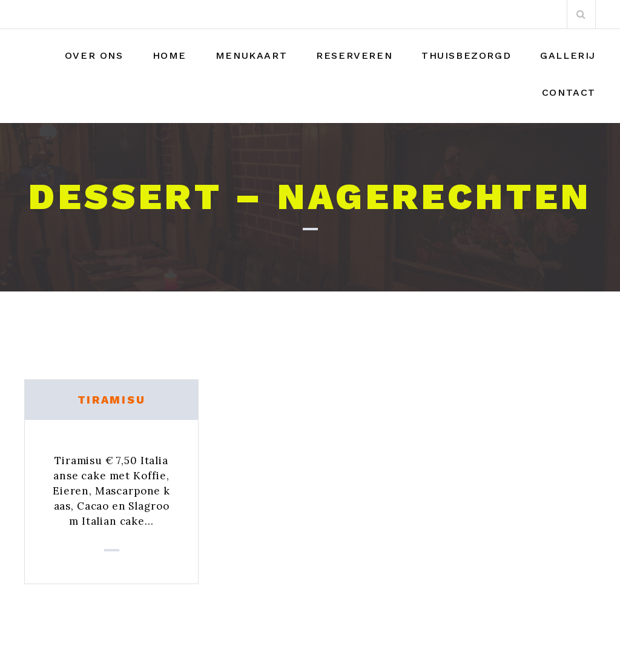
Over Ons (94, 55)
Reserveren (354, 55)
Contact (569, 92)
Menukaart (251, 55)
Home (170, 55)
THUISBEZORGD (466, 55)
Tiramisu (112, 400)
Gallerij (568, 55)
